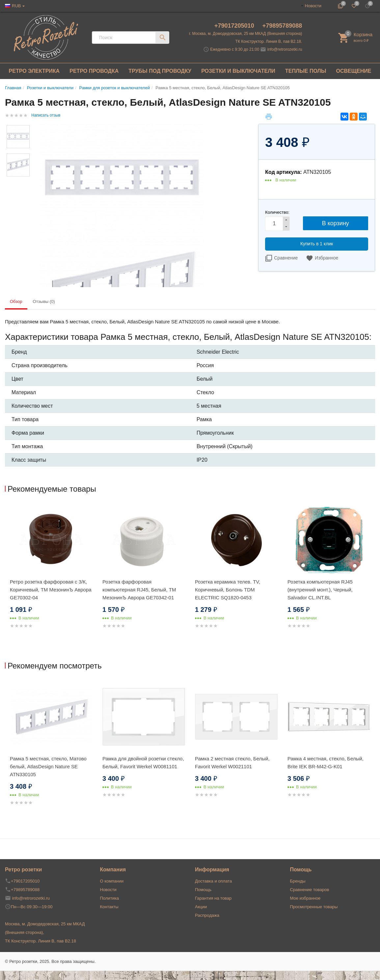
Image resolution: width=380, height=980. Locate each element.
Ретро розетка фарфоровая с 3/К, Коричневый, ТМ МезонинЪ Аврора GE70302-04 (51, 590)
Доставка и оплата (213, 881)
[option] (51, 574)
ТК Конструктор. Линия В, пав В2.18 (41, 941)
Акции (201, 907)
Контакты (109, 907)
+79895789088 (282, 26)
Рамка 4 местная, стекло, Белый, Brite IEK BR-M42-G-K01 (326, 762)
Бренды (298, 881)
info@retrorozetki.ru (285, 49)
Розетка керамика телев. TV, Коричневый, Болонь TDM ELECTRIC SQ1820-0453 (228, 590)
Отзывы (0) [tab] (44, 301)
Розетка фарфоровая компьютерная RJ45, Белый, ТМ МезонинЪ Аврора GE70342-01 (139, 590)
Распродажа (207, 915)
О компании (112, 881)
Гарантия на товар (213, 898)
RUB (16, 6)
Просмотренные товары (314, 907)
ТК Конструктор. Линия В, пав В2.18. (269, 41)
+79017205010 (235, 26)
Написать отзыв (46, 115)
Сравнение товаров (310, 890)
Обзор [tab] (16, 301)
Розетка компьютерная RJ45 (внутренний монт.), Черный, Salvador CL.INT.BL (320, 590)
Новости (313, 6)
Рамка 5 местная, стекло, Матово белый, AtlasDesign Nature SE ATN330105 (48, 766)
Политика (110, 898)
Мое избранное (305, 898)
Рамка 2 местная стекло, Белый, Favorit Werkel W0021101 (232, 762)
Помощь (203, 890)
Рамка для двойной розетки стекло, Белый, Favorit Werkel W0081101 (143, 762)
